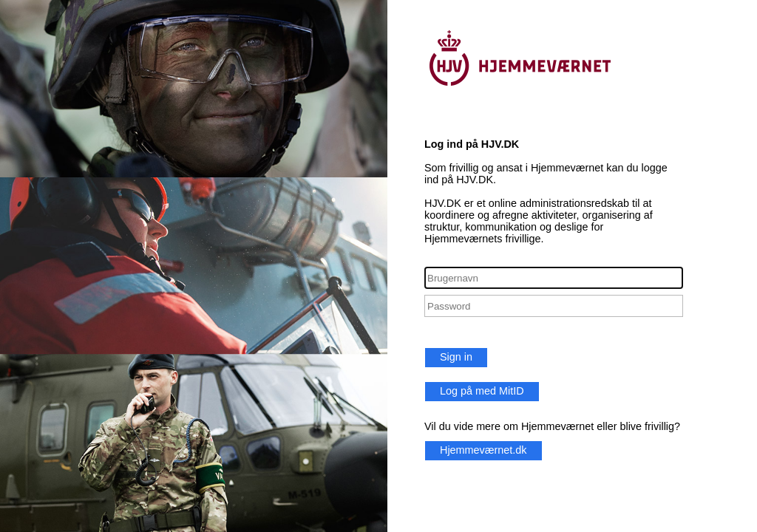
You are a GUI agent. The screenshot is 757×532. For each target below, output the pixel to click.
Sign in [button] (456, 357)
